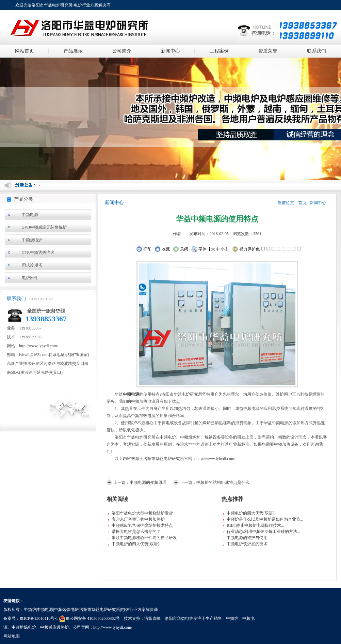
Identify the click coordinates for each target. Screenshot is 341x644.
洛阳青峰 (152, 618)
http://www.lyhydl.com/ (216, 459)
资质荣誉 (268, 51)
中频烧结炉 (32, 240)
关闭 (181, 249)
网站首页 (25, 51)
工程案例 (219, 51)
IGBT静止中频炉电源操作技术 (254, 525)
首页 (302, 203)
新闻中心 (170, 51)
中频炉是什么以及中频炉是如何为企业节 (263, 519)
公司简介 (122, 51)
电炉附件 (30, 278)
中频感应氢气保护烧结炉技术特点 (142, 525)
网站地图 (12, 636)
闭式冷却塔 (32, 265)
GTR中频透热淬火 (38, 252)
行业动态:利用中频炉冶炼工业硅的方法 (262, 532)
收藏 (162, 249)
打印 (144, 249)
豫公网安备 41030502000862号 (89, 618)
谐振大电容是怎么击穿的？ (136, 532)
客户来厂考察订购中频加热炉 (138, 519)
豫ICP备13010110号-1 (39, 618)
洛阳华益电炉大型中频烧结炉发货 (142, 513)
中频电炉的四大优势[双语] (135, 544)
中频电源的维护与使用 (247, 538)
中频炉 (232, 618)
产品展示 (73, 51)
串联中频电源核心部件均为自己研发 (144, 538)
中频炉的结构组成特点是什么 (223, 482)
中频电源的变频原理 (148, 482)
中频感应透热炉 (54, 627)
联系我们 (316, 51)
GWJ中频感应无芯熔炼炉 (44, 227)
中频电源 (30, 215)
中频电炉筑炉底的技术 (247, 544)
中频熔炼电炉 (24, 627)
